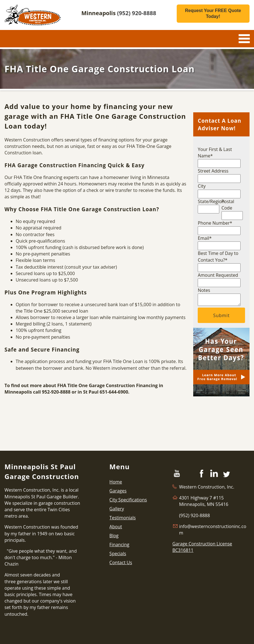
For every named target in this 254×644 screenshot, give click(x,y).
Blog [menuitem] (114, 536)
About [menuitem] (116, 527)
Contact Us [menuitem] (121, 562)
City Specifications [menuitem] (128, 500)
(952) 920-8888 (137, 13)
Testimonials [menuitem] (123, 518)
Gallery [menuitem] (117, 509)
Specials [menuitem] (118, 554)
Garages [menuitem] (118, 491)
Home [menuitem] (116, 482)
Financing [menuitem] (119, 545)
